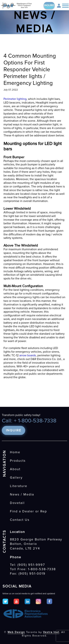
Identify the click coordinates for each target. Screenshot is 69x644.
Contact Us (20, 520)
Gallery (16, 477)
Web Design (16, 632)
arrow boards (28, 355)
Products (18, 461)
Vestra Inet (51, 632)
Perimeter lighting (15, 99)
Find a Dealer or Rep (28, 511)
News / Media (22, 494)
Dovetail (17, 503)
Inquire (49, 5)
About (15, 469)
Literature (19, 486)
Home (15, 452)
